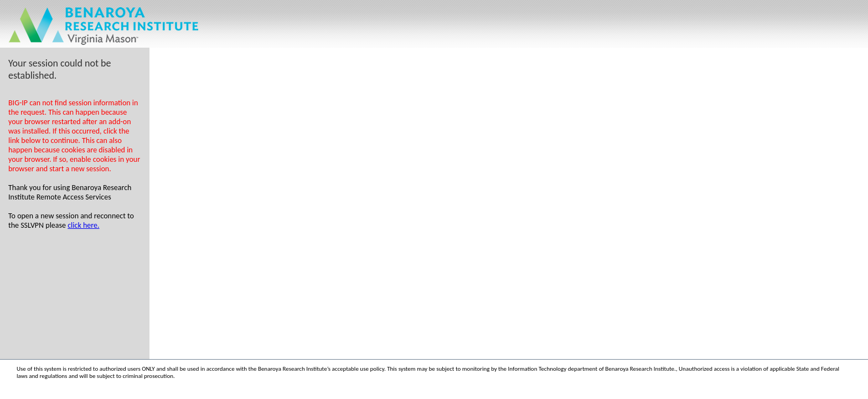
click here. (83, 225)
